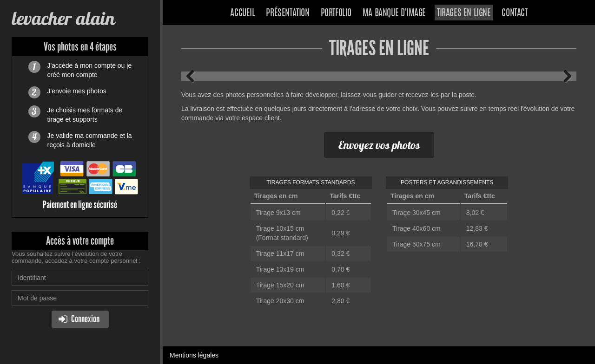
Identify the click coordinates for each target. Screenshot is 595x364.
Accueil (242, 13)
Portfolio (336, 13)
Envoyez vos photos (379, 145)
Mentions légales (194, 355)
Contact (514, 13)
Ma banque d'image (394, 13)
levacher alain (63, 18)
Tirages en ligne (464, 13)
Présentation (288, 13)
